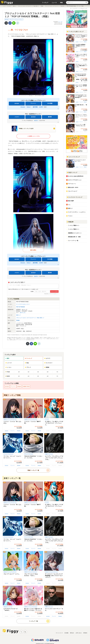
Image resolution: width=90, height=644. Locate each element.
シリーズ (8, 363)
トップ (4, 6)
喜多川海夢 (71, 201)
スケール (14, 419)
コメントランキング (73, 157)
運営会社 (72, 633)
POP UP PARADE (20, 307)
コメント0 (60, 22)
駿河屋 (50, 117)
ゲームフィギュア (19, 19)
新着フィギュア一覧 (12, 478)
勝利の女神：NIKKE (73, 187)
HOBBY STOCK (26, 386)
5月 (38, 372)
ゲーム (9, 572)
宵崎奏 (42, 6)
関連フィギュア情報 (12, 395)
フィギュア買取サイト (74, 229)
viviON (41, 107)
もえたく (36, 120)
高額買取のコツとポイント (75, 233)
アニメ (9, 419)
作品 (27, 363)
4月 (29, 372)
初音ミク (15, 6)
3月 (19, 372)
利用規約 (85, 633)
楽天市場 (35, 107)
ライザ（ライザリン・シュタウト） (77, 212)
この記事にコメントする (33, 136)
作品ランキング (72, 172)
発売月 (8, 376)
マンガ (47, 419)
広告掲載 (66, 633)
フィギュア (45, 3)
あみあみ (17, 103)
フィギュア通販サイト (74, 225)
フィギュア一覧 (33, 621)
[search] (86, 3)
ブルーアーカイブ (73, 191)
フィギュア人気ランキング (75, 32)
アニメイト (33, 103)
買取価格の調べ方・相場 (74, 237)
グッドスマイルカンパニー (23, 304)
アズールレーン (72, 184)
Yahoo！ (29, 107)
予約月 (8, 372)
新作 (7, 358)
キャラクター (48, 363)
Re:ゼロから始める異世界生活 (76, 176)
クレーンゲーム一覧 (73, 241)
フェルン (70, 216)
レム (69, 205)
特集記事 (70, 222)
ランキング (28, 358)
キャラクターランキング (74, 197)
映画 (46, 454)
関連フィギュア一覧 (33, 470)
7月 (57, 372)
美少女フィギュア (9, 19)
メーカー (8, 367)
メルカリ (17, 117)
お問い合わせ (79, 633)
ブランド (28, 367)
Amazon (23, 107)
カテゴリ (47, 358)
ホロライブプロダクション (75, 180)
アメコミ (6, 454)
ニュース (54, 3)
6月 (48, 372)
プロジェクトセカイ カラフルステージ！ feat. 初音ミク (29, 6)
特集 (61, 3)
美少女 (5, 419)
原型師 (47, 367)
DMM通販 (50, 103)
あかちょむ (23, 312)
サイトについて (59, 633)
